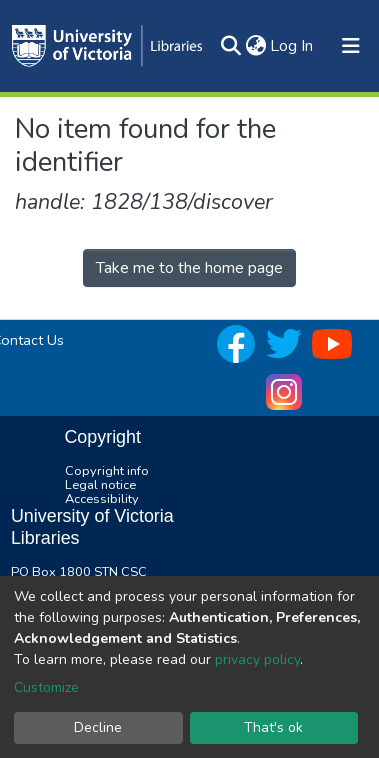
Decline (98, 727)
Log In (292, 46)
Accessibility (102, 499)
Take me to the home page (189, 268)
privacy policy (257, 659)
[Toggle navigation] (351, 46)
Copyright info (107, 471)
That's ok (273, 727)
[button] (255, 46)
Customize (46, 687)
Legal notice (100, 485)
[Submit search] (230, 46)
